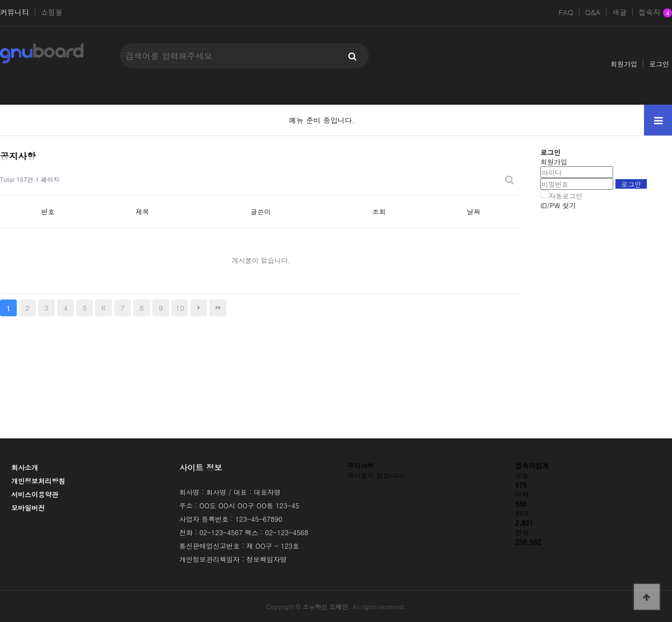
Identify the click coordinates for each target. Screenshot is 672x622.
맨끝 (218, 308)
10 (180, 308)
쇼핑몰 (52, 12)
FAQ (566, 12)
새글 (619, 12)
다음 (199, 308)
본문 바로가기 (0, 0)
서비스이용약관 (35, 494)
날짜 (474, 211)
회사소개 (25, 467)
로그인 (659, 64)
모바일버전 (28, 508)
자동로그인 (566, 196)
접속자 (655, 13)
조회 (379, 211)
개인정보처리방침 (38, 481)
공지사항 (361, 466)
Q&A (593, 12)
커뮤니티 (15, 12)
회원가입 (624, 64)
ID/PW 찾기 (558, 205)
